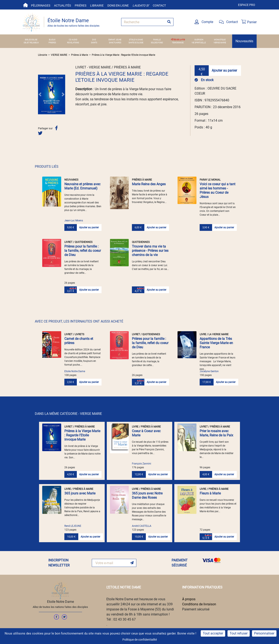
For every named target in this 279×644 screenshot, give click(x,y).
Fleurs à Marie (210, 493)
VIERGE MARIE (220, 43)
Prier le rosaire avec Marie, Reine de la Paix (216, 433)
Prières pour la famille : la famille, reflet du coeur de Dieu (83, 251)
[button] (40, 94)
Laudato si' (141, 5)
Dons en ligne (118, 5)
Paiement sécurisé (196, 609)
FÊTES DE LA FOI (178, 40)
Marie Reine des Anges (149, 184)
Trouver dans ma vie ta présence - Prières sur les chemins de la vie (150, 251)
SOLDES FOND (157, 43)
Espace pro (247, 5)
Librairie (97, 5)
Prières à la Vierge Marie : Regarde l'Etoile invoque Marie (123, 55)
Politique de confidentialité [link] (140, 640)
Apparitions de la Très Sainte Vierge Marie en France (216, 343)
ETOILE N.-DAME (136, 40)
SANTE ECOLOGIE (136, 43)
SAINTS (94, 43)
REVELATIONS (73, 43)
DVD (94, 40)
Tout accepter (213, 633)
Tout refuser (239, 633)
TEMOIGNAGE (178, 43)
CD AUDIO (73, 40)
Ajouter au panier (224, 70)
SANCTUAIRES (115, 43)
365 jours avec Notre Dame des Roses (147, 495)
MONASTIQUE (220, 40)
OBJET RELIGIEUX (31, 43)
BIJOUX (52, 40)
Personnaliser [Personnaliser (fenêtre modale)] (264, 633)
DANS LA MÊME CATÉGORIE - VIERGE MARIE (68, 414)
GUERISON (199, 40)
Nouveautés (244, 41)
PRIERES (52, 43)
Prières (81, 5)
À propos (189, 599)
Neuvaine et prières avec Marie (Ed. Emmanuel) (82, 186)
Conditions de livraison (199, 604)
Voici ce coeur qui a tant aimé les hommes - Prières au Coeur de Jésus (217, 190)
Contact (159, 5)
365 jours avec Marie (80, 493)
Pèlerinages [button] (41, 5)
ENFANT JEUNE (115, 40)
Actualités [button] (62, 5)
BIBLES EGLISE (31, 40)
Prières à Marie (80, 55)
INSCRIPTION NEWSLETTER (59, 563)
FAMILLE (157, 40)
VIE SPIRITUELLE (199, 43)
